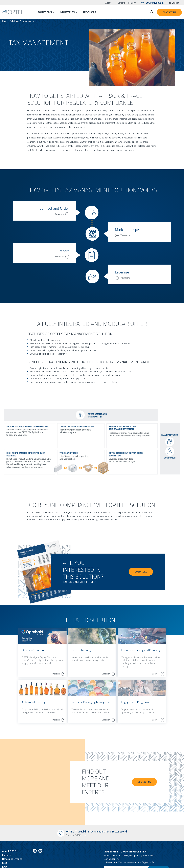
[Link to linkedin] (35, 834)
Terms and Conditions (12, 864)
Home (5, 21)
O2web (96, 864)
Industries (67, 12)
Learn (131, 3)
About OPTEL (10, 834)
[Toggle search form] (152, 12)
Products (89, 12)
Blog (5, 845)
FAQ (4, 849)
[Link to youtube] (40, 834)
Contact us (169, 12)
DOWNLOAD (141, 554)
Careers (121, 3)
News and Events (12, 841)
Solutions (45, 12)
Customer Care (155, 3)
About (108, 3)
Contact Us (146, 764)
